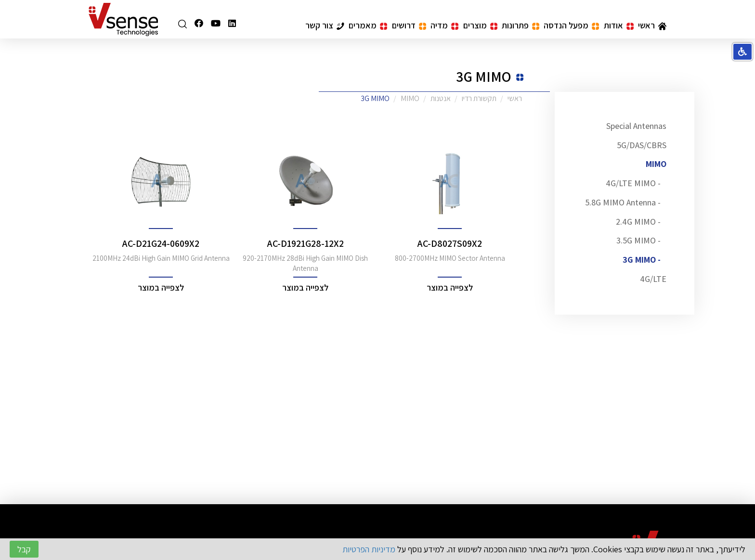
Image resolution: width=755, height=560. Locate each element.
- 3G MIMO (642, 260)
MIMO (656, 164)
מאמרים (368, 25)
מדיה (444, 25)
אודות (619, 25)
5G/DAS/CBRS (642, 145)
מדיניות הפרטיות (369, 549)
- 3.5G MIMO (638, 240)
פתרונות (521, 25)
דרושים (409, 25)
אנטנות (441, 98)
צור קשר (325, 25)
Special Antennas (636, 126)
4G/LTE (653, 279)
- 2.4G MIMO (638, 222)
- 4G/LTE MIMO (633, 183)
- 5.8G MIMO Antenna (623, 202)
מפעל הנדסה (571, 25)
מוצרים (480, 25)
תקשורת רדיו (479, 98)
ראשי (652, 25)
